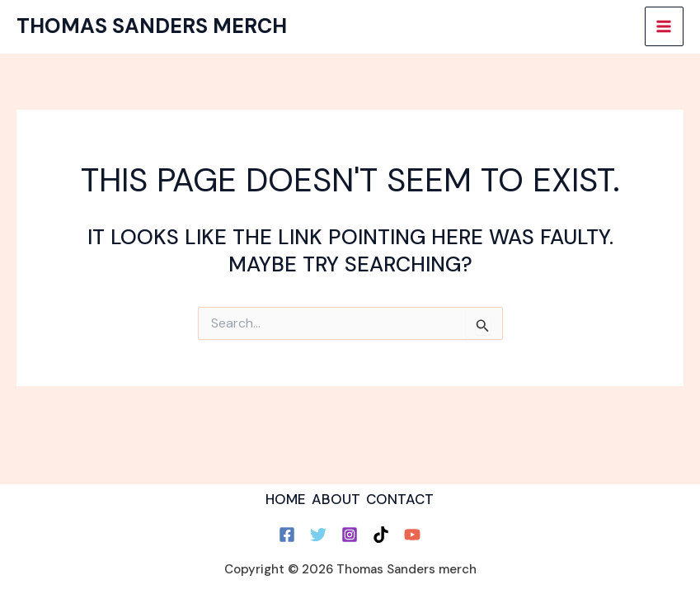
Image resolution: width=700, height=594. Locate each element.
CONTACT (400, 499)
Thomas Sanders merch (152, 26)
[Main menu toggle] (665, 26)
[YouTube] (412, 535)
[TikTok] (381, 535)
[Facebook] (287, 535)
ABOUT (336, 499)
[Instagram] (350, 535)
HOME (286, 499)
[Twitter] (318, 535)
